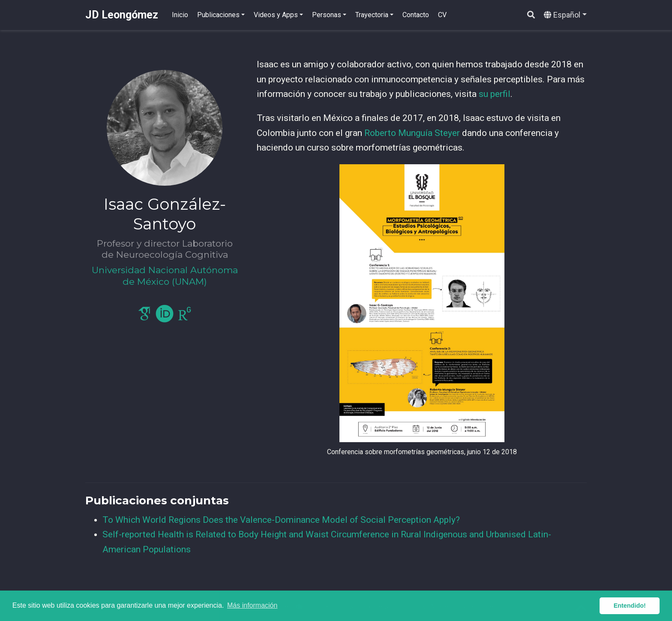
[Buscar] (531, 15)
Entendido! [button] (630, 606)
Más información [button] (252, 605)
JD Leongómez (122, 15)
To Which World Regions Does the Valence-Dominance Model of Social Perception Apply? (281, 520)
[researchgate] (185, 317)
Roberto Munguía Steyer (412, 133)
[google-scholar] (144, 317)
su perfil (495, 94)
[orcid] (165, 317)
